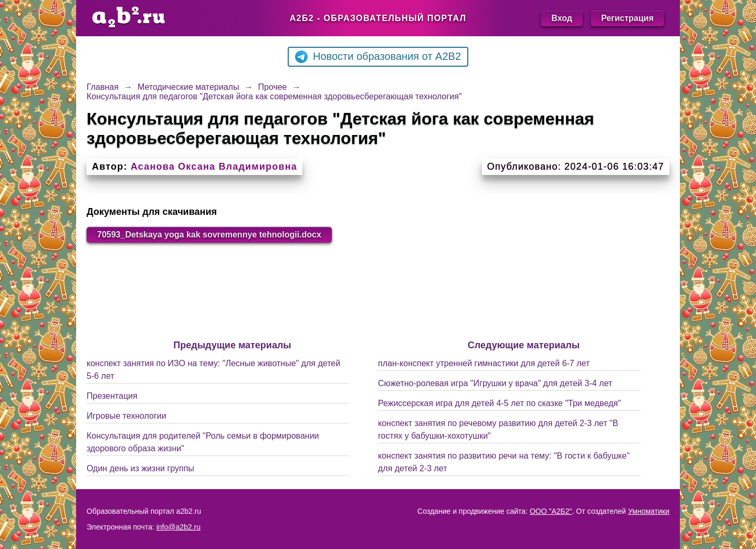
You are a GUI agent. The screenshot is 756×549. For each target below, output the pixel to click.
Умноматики (649, 511)
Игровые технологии (127, 416)
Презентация (112, 396)
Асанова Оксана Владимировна (214, 167)
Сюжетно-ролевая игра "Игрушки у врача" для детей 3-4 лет (495, 383)
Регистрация (627, 18)
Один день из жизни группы (140, 468)
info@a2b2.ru (178, 527)
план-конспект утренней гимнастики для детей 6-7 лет (484, 363)
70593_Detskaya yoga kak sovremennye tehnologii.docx (209, 235)
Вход (562, 18)
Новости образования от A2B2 (378, 57)
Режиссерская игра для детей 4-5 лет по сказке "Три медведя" (500, 403)
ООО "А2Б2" (551, 511)
